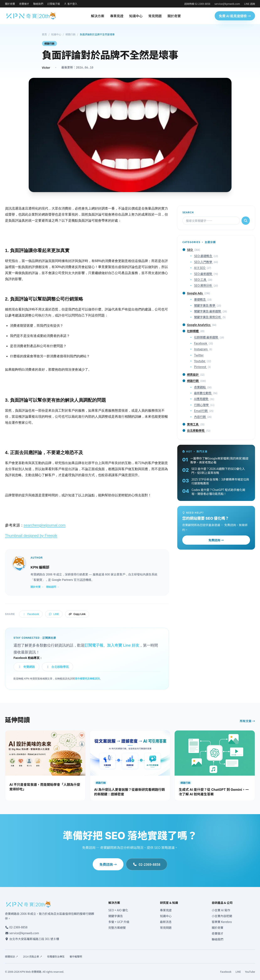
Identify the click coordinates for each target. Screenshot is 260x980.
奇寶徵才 (24, 4)
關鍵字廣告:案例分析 (208, 317)
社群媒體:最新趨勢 (206, 337)
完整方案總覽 (117, 928)
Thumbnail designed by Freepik (31, 536)
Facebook (31, 614)
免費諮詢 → (216, 540)
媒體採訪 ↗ (12, 956)
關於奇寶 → (37, 587)
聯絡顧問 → (53, 587)
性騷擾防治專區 (56, 956)
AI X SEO (200, 268)
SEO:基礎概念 (203, 256)
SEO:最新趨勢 (203, 274)
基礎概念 (200, 299)
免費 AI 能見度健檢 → (235, 16)
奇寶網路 (26, 667)
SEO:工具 (201, 279)
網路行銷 (70, 34)
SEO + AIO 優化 (118, 910)
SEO (190, 250)
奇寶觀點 (200, 387)
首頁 (44, 34)
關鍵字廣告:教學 (205, 305)
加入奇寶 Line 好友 (123, 645)
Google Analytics (199, 325)
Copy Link (77, 614)
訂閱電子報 (54, 4)
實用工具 (193, 424)
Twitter (199, 355)
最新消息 (166, 922)
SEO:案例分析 (203, 285)
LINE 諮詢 (250, 4)
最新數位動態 (203, 393)
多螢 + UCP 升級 (119, 922)
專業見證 (117, 16)
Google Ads (195, 293)
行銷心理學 (202, 405)
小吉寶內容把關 (222, 916)
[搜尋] (246, 221)
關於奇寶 (10, 4)
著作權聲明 (76, 956)
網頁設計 (193, 374)
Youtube (200, 361)
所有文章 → (247, 721)
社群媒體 (193, 331)
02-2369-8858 (147, 864)
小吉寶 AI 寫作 (221, 910)
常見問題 (155, 16)
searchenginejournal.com (45, 525)
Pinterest (201, 367)
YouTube (250, 972)
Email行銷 (201, 411)
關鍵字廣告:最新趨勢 (208, 311)
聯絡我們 (38, 4)
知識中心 (136, 16)
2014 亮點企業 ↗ (33, 956)
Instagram (201, 349)
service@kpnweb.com (227, 4)
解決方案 (98, 16)
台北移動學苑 (58, 667)
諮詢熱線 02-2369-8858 (197, 4)
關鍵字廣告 (116, 916)
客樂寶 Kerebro (222, 922)
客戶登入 (71, 4)
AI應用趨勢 (202, 399)
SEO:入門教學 (203, 262)
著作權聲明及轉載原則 (87, 679)
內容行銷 (200, 417)
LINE (54, 614)
